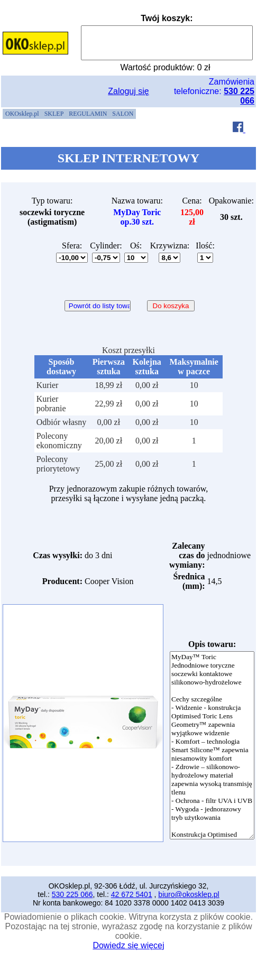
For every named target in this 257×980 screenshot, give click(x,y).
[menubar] (69, 114)
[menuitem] (22, 114)
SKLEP (54, 114)
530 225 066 (72, 894)
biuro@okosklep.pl (189, 894)
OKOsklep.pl (22, 114)
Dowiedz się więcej (128, 945)
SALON (123, 114)
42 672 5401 (132, 894)
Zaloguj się (128, 91)
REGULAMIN (88, 114)
